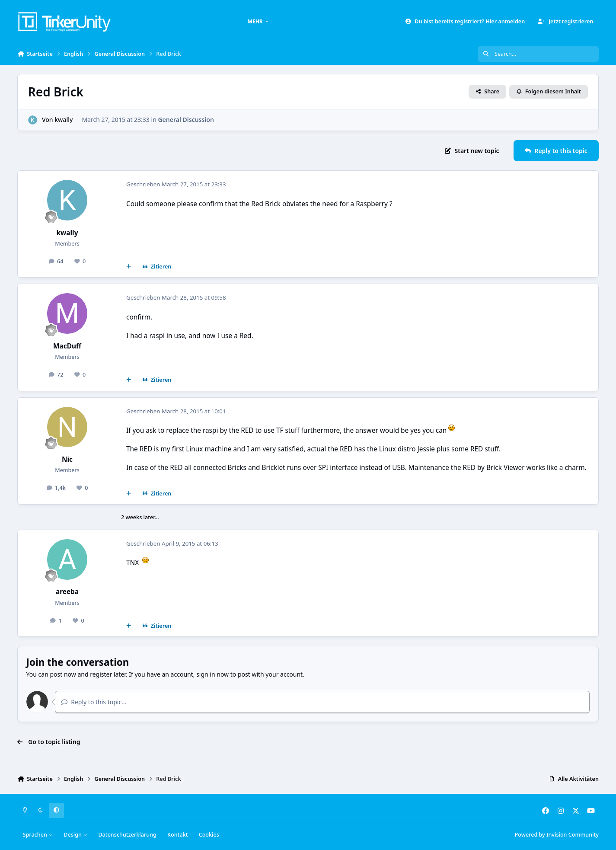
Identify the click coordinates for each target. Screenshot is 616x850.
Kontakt (177, 835)
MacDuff (67, 346)
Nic (67, 459)
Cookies (209, 835)
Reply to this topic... (94, 702)
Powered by (557, 835)
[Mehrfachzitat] (129, 267)
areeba (67, 592)
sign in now (212, 674)
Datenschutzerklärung (127, 835)
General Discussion (186, 120)
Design (75, 835)
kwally (64, 120)
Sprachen (38, 835)
